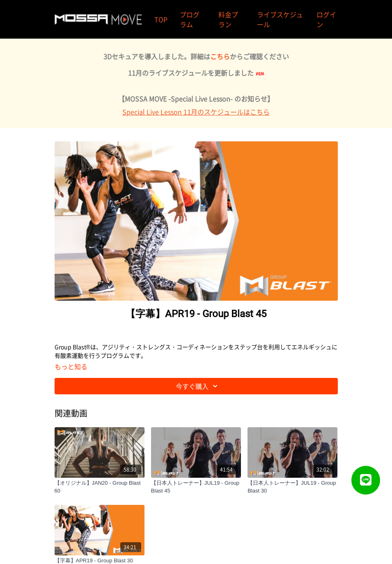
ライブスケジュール (280, 19)
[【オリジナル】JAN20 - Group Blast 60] (100, 487)
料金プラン (228, 19)
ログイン (326, 19)
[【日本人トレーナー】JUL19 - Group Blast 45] (196, 487)
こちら (220, 56)
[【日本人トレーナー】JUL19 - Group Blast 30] (292, 487)
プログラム (190, 19)
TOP (161, 19)
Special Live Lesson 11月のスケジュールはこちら (196, 112)
